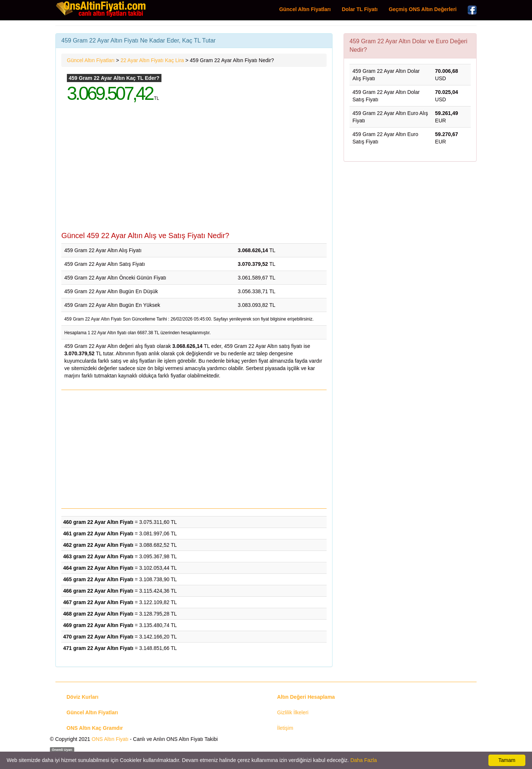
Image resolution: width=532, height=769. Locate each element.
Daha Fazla (364, 760)
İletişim (285, 728)
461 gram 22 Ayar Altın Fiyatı (98, 533)
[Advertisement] (194, 172)
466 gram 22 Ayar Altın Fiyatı (98, 591)
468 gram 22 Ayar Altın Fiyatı (98, 614)
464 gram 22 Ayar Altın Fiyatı (98, 568)
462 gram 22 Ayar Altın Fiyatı (98, 545)
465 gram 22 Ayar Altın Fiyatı (98, 579)
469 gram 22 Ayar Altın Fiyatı (98, 625)
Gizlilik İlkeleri (293, 712)
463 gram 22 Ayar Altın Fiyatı (98, 556)
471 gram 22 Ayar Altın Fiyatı (98, 648)
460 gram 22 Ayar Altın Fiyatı (98, 522)
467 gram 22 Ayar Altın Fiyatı (98, 602)
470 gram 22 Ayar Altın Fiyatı (98, 637)
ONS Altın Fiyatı (110, 739)
